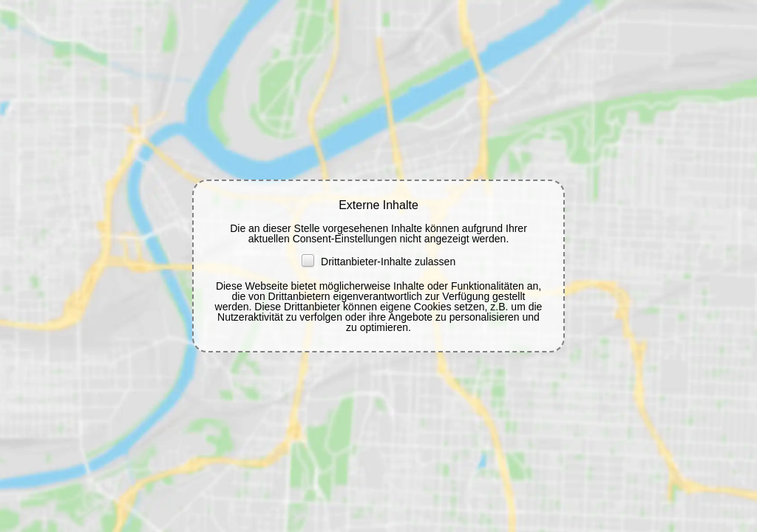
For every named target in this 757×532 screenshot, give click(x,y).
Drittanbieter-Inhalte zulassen (378, 262)
